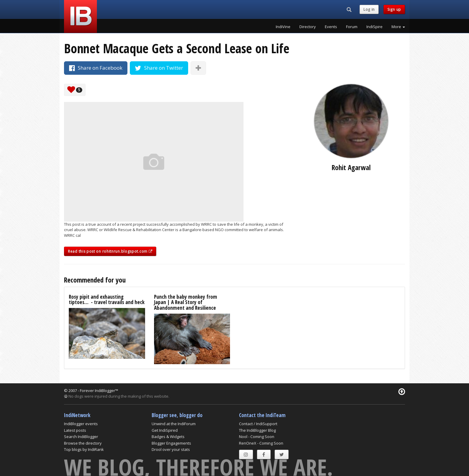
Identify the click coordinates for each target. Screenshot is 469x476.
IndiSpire (374, 27)
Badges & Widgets (168, 437)
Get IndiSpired (165, 430)
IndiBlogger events (81, 424)
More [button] (398, 27)
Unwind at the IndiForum (174, 424)
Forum (352, 27)
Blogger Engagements (171, 443)
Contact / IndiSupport (258, 424)
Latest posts (75, 430)
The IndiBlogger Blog (257, 430)
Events (331, 27)
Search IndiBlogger (81, 437)
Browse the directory (83, 443)
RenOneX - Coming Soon (261, 443)
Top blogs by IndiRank (84, 449)
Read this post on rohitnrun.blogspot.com (110, 251)
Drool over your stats (171, 449)
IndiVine (283, 27)
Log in (369, 9)
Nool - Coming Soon (257, 437)
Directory (308, 27)
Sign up (394, 9)
